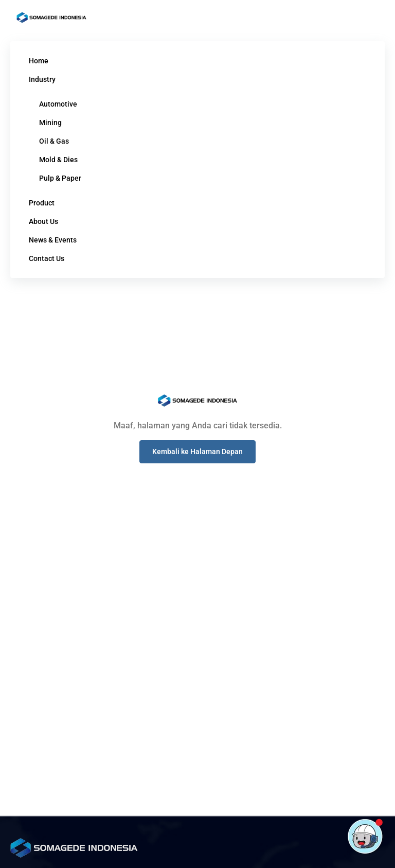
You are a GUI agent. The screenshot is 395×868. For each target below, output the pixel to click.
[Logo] (51, 18)
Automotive (58, 104)
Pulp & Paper (60, 178)
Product (42, 203)
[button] (197, 452)
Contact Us (47, 258)
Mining (50, 123)
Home (39, 61)
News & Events (53, 240)
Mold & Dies (58, 160)
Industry (42, 79)
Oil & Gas (54, 141)
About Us (43, 221)
